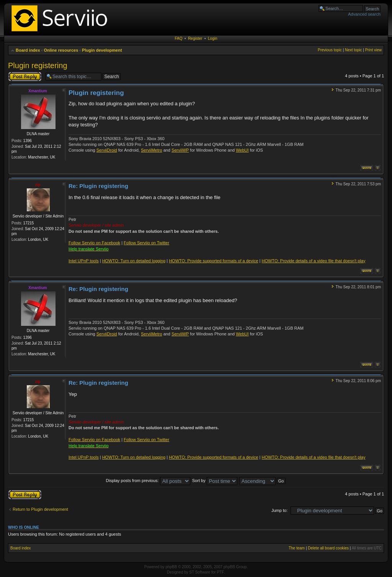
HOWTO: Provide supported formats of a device (213, 261)
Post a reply (25, 77)
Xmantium (38, 91)
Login (212, 38)
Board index (28, 50)
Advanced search (364, 14)
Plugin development (102, 50)
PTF (220, 572)
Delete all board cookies (328, 548)
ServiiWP (180, 150)
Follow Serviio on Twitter (146, 243)
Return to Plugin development (40, 509)
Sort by (215, 481)
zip (38, 185)
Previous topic (330, 50)
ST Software (200, 572)
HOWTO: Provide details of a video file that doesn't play (313, 261)
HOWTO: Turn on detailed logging (134, 261)
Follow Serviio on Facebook (94, 243)
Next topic (353, 50)
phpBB (171, 567)
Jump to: (279, 510)
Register (195, 38)
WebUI (242, 150)
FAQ (179, 38)
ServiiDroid (107, 150)
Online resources (61, 50)
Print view (373, 50)
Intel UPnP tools (84, 261)
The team (297, 548)
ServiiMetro (152, 150)
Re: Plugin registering (98, 186)
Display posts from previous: (148, 481)
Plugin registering (38, 65)
